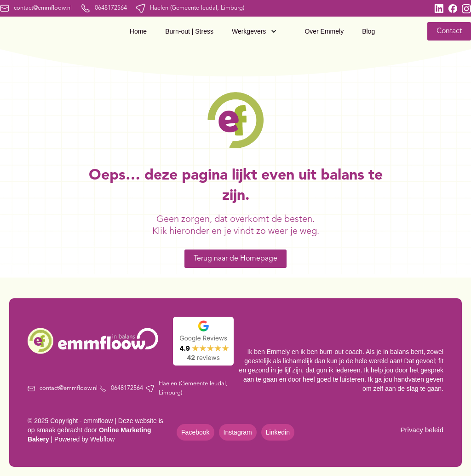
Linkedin (278, 432)
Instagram (238, 432)
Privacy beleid (422, 430)
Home (138, 31)
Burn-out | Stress (189, 31)
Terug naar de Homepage (235, 259)
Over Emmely (324, 31)
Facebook (195, 432)
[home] (39, 31)
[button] (259, 31)
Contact (449, 31)
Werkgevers (249, 31)
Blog (368, 31)
